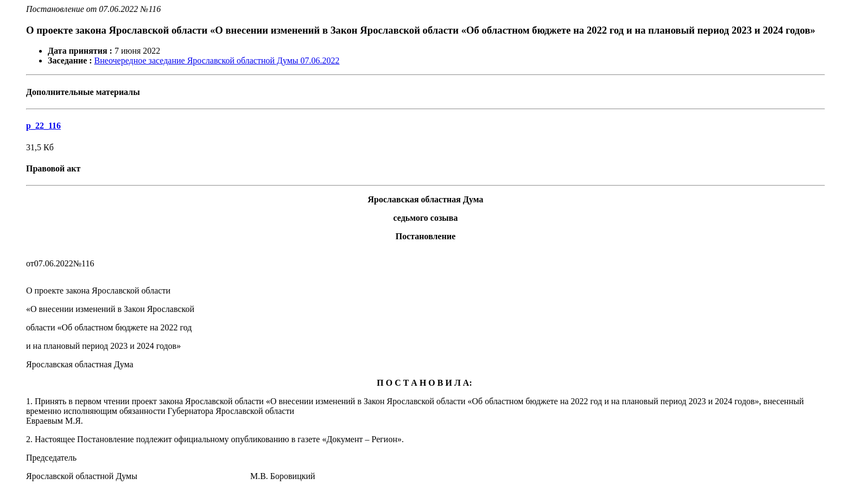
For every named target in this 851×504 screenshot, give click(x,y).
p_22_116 (43, 126)
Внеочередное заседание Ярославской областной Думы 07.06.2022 (217, 60)
